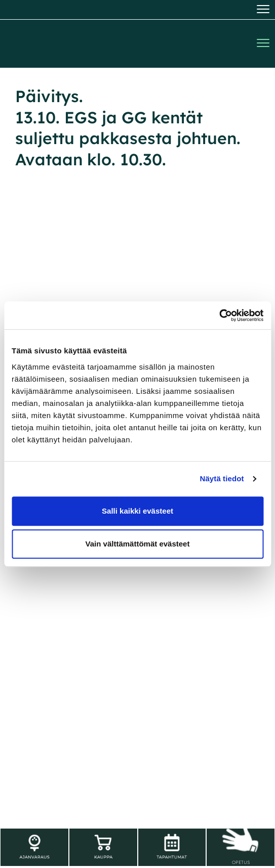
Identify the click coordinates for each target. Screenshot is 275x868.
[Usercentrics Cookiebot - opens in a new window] (219, 315)
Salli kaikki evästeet (137, 511)
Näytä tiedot (222, 478)
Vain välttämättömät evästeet (138, 544)
